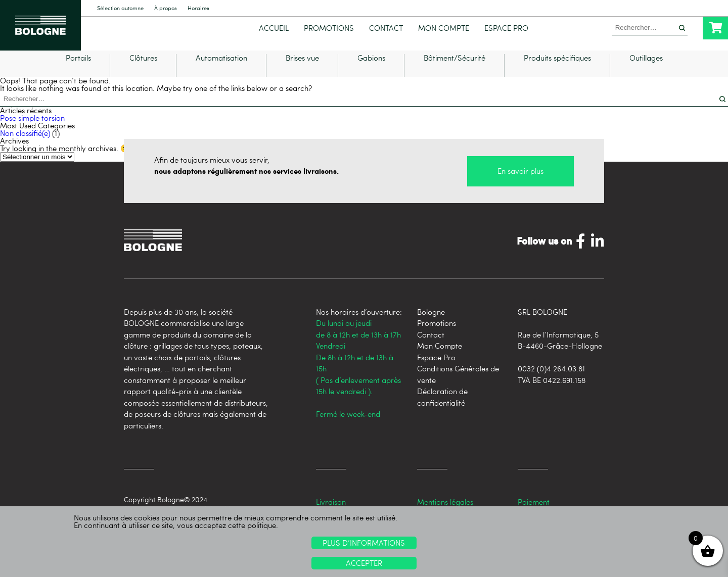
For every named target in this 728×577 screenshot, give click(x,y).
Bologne (431, 323)
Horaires (198, 8)
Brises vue (302, 70)
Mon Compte (444, 28)
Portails (78, 70)
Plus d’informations (364, 543)
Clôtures (143, 70)
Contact (386, 28)
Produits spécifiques (557, 70)
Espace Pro (506, 28)
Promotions (329, 28)
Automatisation (221, 70)
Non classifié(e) (25, 145)
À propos (166, 8)
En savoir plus (520, 183)
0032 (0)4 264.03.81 (551, 380)
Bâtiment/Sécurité (454, 70)
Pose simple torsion (32, 129)
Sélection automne (120, 8)
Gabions (371, 70)
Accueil (274, 28)
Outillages (646, 70)
